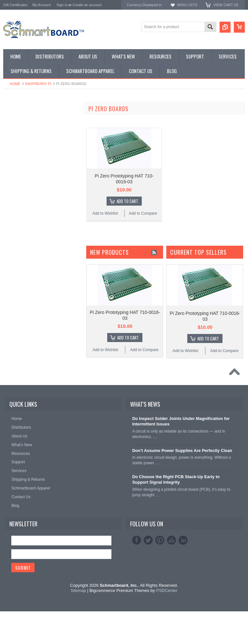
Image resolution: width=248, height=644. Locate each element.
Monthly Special (18, 118)
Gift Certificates (15, 5)
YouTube (171, 573)
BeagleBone (15, 150)
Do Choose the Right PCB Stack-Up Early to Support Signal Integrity (176, 512)
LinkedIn (183, 573)
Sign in (62, 5)
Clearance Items (19, 194)
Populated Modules (21, 172)
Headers (11, 183)
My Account (41, 5)
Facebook (137, 573)
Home (15, 84)
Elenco (10, 250)
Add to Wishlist (105, 213)
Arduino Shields (18, 145)
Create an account (87, 5)
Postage (11, 216)
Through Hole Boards (23, 129)
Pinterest (160, 573)
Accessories (15, 189)
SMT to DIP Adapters (23, 140)
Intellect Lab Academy (24, 211)
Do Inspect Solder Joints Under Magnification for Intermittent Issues (181, 454)
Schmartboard (16, 242)
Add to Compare (143, 213)
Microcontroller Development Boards (37, 167)
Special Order (16, 123)
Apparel (10, 205)
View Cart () (226, 5)
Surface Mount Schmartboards (32, 134)
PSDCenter (167, 623)
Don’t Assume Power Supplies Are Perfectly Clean (182, 483)
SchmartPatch (16, 161)
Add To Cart (127, 201)
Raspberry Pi (38, 84)
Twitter (148, 573)
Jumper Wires (16, 178)
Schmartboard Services (25, 200)
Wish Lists (187, 5)
